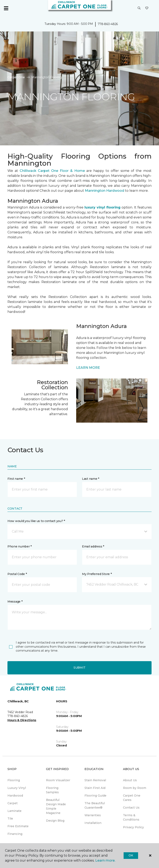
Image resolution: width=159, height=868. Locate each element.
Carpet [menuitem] (13, 803)
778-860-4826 (108, 24)
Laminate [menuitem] (14, 811)
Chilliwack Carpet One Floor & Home (52, 171)
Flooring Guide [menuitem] (95, 796)
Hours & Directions (22, 720)
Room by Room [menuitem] (135, 788)
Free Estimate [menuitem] (18, 826)
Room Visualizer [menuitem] (58, 780)
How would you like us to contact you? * (36, 521)
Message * (15, 602)
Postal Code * (17, 574)
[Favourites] (147, 8)
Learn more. (105, 860)
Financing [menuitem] (15, 834)
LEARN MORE (88, 368)
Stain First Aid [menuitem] (95, 788)
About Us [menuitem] (130, 780)
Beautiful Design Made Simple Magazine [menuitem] (56, 806)
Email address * (93, 546)
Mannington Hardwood (105, 191)
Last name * (91, 479)
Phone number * (20, 546)
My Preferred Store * (97, 574)
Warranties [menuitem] (93, 815)
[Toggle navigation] (6, 8)
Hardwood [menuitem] (15, 796)
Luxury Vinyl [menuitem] (17, 788)
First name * (16, 479)
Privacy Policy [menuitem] (133, 827)
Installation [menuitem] (93, 823)
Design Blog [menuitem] (55, 821)
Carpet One (16, 77)
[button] (139, 8)
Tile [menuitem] (10, 819)
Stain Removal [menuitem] (95, 780)
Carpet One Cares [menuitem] (132, 798)
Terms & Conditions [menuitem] (131, 817)
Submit (79, 668)
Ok (131, 855)
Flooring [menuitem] (14, 780)
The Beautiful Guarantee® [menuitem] (95, 805)
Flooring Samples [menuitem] (52, 790)
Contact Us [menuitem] (131, 808)
